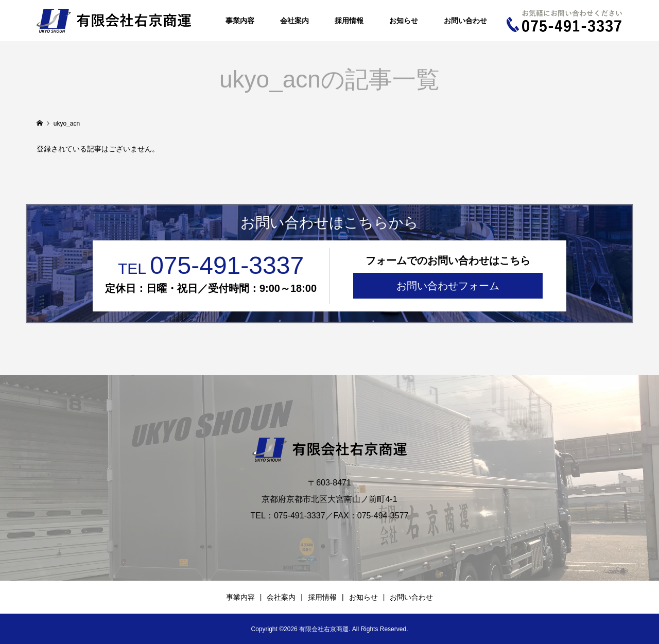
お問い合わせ (465, 21)
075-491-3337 (211, 265)
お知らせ (404, 21)
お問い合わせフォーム (448, 286)
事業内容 (240, 21)
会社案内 (294, 21)
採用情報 (349, 21)
